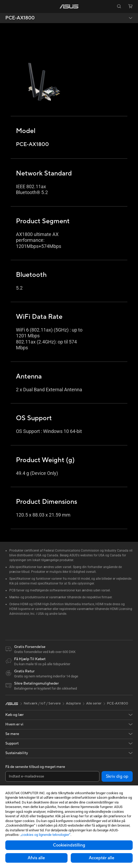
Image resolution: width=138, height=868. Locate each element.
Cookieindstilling (69, 845)
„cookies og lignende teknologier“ (45, 835)
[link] (69, 7)
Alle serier (94, 703)
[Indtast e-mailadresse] (52, 776)
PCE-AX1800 (20, 18)
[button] (8, 6)
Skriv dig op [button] (117, 776)
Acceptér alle (102, 858)
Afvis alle (36, 858)
